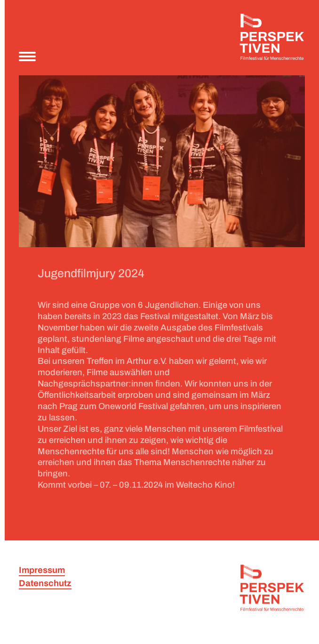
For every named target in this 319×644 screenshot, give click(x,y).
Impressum (42, 570)
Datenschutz (45, 583)
